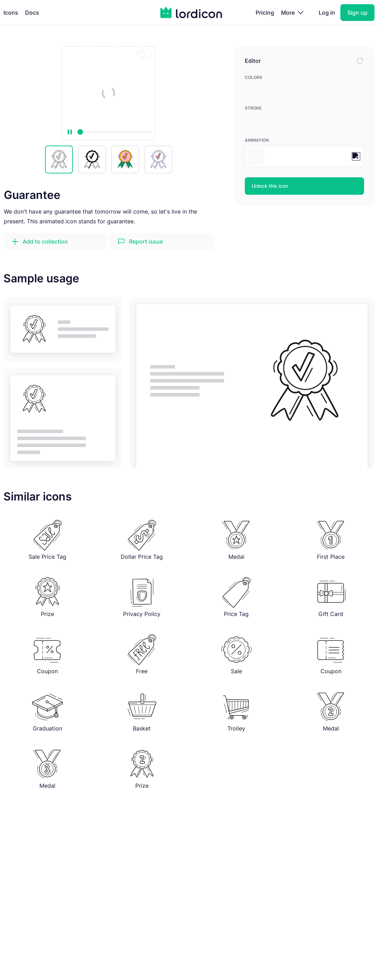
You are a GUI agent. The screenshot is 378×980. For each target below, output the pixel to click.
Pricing (265, 13)
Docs (32, 13)
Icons (11, 13)
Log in (327, 13)
